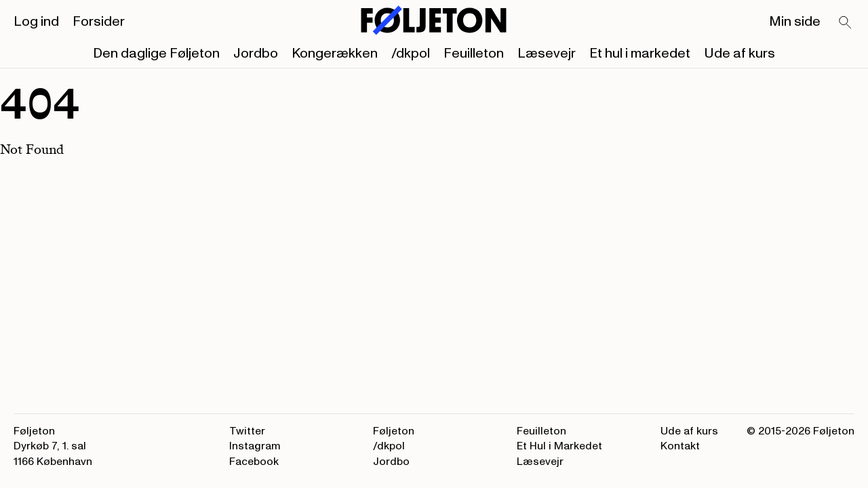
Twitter (247, 431)
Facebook (254, 462)
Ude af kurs (739, 54)
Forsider (99, 22)
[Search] (846, 23)
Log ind (36, 22)
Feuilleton (474, 54)
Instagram (255, 446)
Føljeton (394, 431)
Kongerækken (335, 54)
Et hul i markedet (640, 54)
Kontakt (680, 446)
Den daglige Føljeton (156, 54)
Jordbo (256, 54)
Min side (795, 22)
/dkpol (411, 54)
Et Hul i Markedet (559, 446)
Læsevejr (547, 54)
